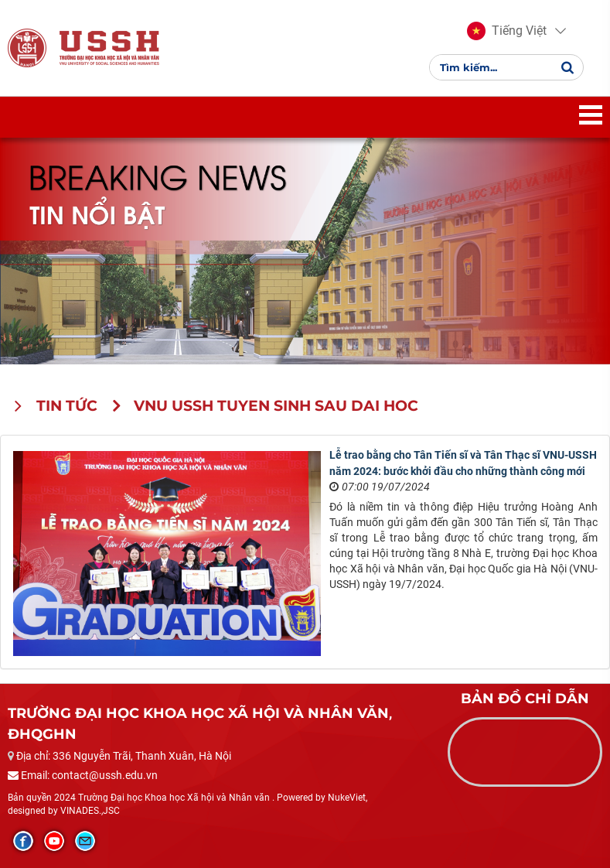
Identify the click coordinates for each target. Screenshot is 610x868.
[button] (507, 31)
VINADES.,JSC (90, 811)
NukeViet (347, 798)
